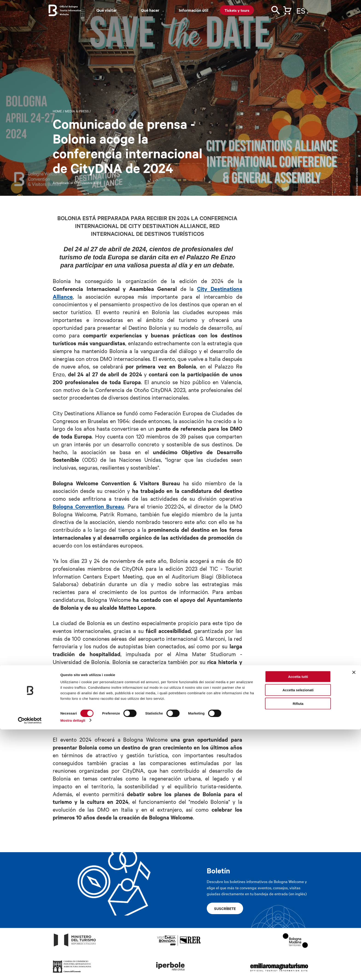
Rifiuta (298, 954)
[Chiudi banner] (354, 923)
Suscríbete (225, 908)
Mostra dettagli (73, 971)
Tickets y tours (237, 10)
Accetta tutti (298, 927)
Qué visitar (107, 10)
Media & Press (77, 111)
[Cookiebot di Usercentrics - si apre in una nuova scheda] (30, 971)
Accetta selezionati (298, 941)
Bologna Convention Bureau (88, 506)
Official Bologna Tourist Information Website (70, 10)
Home (57, 111)
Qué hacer (150, 10)
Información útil (194, 10)
